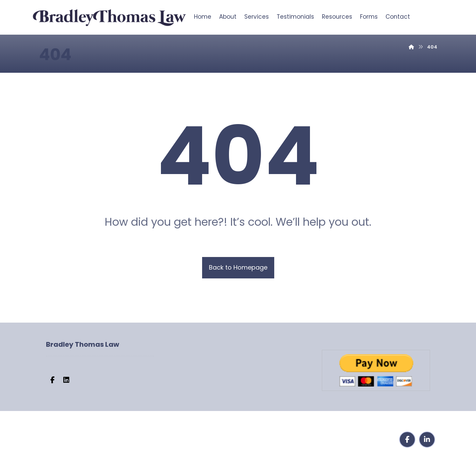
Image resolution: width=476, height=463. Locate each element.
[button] (53, 380)
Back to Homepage (238, 267)
